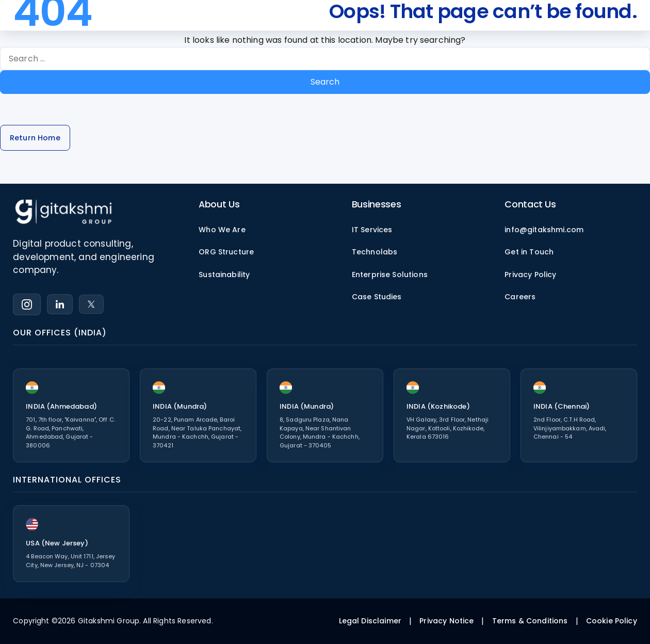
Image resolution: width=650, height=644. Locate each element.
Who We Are (222, 230)
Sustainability (224, 275)
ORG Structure (226, 252)
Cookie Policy (612, 621)
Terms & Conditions (530, 621)
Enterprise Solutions (390, 275)
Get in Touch (529, 252)
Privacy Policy (530, 275)
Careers (520, 297)
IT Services (372, 230)
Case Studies (377, 297)
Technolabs (375, 252)
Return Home (35, 138)
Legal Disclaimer (370, 621)
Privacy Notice (446, 621)
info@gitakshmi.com (544, 230)
